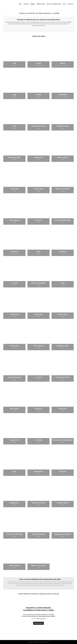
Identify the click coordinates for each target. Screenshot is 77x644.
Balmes (63, 63)
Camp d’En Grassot (14, 377)
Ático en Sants (63, 157)
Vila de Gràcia (38, 189)
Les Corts (38, 220)
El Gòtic (38, 63)
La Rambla (38, 440)
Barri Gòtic (63, 409)
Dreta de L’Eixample (38, 283)
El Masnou (63, 252)
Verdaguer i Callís (63, 346)
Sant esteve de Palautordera (63, 440)
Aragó (14, 95)
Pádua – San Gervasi (38, 566)
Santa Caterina (14, 566)
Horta (38, 252)
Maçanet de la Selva (38, 126)
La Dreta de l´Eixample (14, 534)
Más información (38, 623)
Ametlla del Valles (14, 157)
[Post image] (14, 55)
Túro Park (63, 471)
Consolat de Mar (63, 503)
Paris (14, 63)
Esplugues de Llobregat (63, 534)
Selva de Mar (14, 440)
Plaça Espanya (14, 220)
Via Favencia (14, 346)
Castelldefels (63, 95)
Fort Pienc (38, 409)
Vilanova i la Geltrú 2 (63, 189)
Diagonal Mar (38, 157)
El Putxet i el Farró (38, 503)
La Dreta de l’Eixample (63, 220)
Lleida (14, 126)
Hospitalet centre (63, 126)
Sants (14, 471)
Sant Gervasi (14, 314)
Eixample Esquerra (38, 534)
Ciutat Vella (14, 189)
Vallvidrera (14, 252)
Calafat (38, 95)
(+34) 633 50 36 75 (41, 619)
